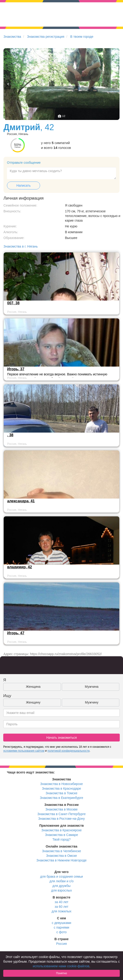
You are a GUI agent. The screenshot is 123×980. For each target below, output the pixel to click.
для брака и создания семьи (61, 876)
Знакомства (12, 37)
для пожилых (61, 911)
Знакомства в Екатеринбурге (61, 798)
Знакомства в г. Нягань (21, 246)
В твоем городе (82, 37)
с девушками (62, 923)
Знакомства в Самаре (61, 835)
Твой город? (61, 839)
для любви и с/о (61, 881)
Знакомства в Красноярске (61, 830)
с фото (62, 932)
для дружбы (61, 886)
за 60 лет (61, 907)
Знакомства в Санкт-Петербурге (61, 814)
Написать (24, 185)
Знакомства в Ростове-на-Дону (61, 819)
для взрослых (61, 890)
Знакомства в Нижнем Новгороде (61, 860)
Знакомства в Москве (61, 809)
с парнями (61, 927)
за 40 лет (61, 902)
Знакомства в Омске (61, 856)
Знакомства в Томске (61, 793)
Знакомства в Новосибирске (62, 784)
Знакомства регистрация (46, 37)
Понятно (61, 973)
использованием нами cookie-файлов (61, 966)
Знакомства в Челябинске (61, 851)
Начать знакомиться (62, 738)
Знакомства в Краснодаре (61, 788)
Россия (62, 944)
